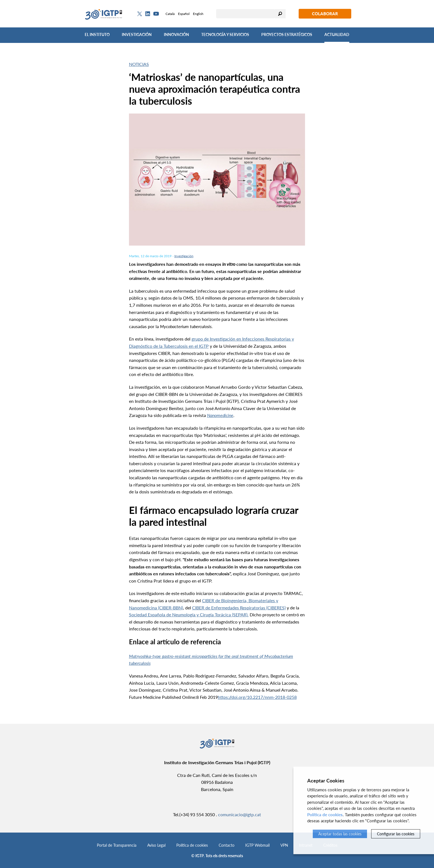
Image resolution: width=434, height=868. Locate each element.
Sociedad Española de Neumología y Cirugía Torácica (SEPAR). (189, 615)
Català (170, 14)
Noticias (139, 64)
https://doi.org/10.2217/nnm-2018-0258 (257, 697)
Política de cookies (192, 845)
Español (184, 14)
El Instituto (97, 34)
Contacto (227, 845)
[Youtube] (156, 14)
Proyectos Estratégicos (287, 34)
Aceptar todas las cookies (340, 834)
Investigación (137, 34)
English (198, 14)
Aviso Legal (156, 845)
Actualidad (337, 34)
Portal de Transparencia (117, 845)
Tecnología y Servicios (225, 34)
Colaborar (325, 14)
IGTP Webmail (257, 845)
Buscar (280, 14)
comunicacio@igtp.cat (240, 814)
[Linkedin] (148, 14)
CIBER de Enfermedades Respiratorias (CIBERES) (239, 608)
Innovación (176, 34)
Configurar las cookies (396, 834)
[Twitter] (140, 14)
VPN (284, 845)
